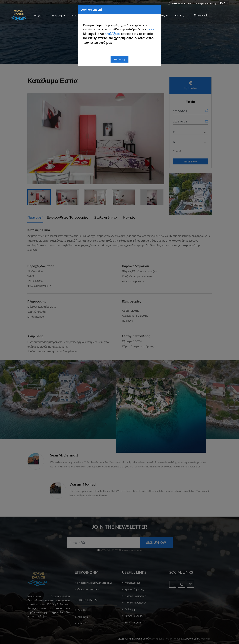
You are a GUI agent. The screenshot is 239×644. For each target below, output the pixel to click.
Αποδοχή (119, 59)
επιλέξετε (113, 34)
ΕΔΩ (151, 29)
